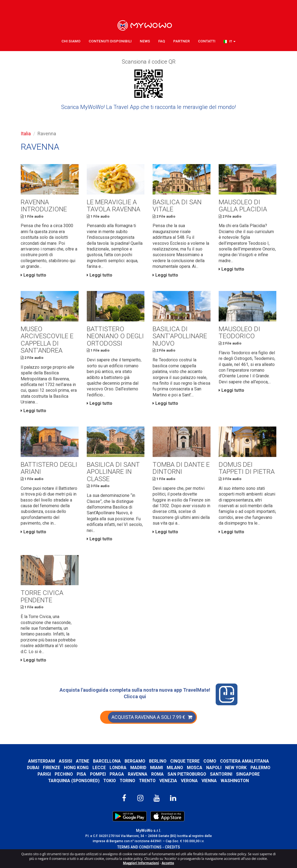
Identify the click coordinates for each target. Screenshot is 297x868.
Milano (175, 772)
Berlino (158, 765)
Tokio (109, 785)
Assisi (65, 765)
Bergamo (135, 765)
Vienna (210, 785)
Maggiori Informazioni (141, 863)
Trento (148, 785)
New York (236, 772)
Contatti (207, 41)
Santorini (221, 778)
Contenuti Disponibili (110, 41)
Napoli (214, 772)
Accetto (168, 863)
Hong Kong (76, 772)
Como (210, 765)
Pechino (64, 778)
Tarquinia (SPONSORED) (73, 785)
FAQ (162, 41)
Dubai (33, 772)
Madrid (138, 772)
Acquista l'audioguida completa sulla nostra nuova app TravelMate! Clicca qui (148, 699)
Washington (235, 785)
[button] (230, 41)
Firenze (52, 772)
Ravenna (137, 778)
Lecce (99, 772)
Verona (190, 785)
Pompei (98, 778)
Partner (182, 41)
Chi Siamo (71, 41)
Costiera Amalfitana (245, 765)
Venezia (169, 785)
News (145, 41)
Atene (82, 765)
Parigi (44, 778)
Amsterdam (41, 765)
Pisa (81, 778)
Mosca (195, 772)
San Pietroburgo (187, 778)
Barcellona (107, 765)
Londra (118, 772)
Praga (117, 778)
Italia (26, 134)
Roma (157, 778)
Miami (157, 772)
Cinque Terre (185, 765)
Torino (127, 785)
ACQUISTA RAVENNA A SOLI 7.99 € (152, 721)
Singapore (248, 778)
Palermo (260, 772)
